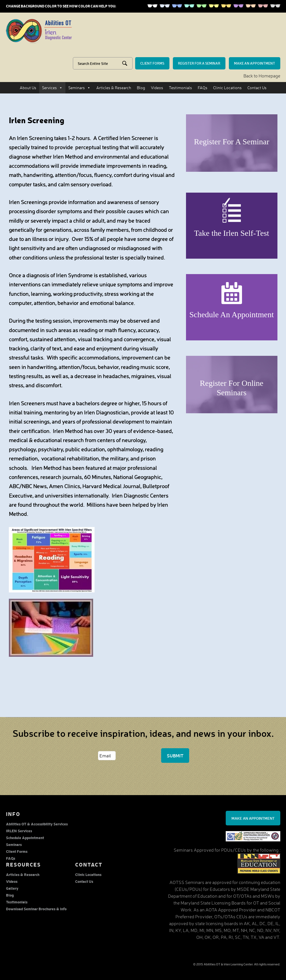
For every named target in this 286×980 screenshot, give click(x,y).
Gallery (12, 888)
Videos (157, 88)
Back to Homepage (262, 76)
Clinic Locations (227, 88)
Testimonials (180, 88)
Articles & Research (114, 88)
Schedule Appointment (25, 838)
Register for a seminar (199, 63)
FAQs (203, 88)
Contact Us (257, 88)
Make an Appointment (253, 818)
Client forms (152, 63)
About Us (28, 88)
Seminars (79, 88)
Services (52, 88)
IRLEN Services (19, 831)
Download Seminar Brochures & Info (36, 909)
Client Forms (17, 851)
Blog (141, 88)
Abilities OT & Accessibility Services (37, 824)
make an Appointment (255, 63)
